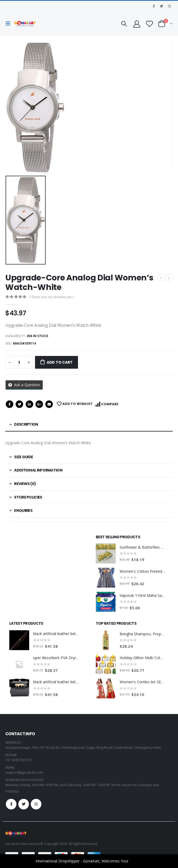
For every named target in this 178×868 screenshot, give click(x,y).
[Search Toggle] (124, 24)
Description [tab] (26, 424)
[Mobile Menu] (9, 24)
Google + (39, 404)
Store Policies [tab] (28, 497)
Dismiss (136, 861)
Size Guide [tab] (23, 457)
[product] (106, 554)
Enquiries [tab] (23, 510)
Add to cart (60, 362)
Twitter (19, 404)
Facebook (10, 404)
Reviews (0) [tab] (25, 484)
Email (49, 404)
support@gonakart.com (24, 772)
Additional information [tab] (38, 470)
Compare (110, 404)
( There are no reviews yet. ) (51, 297)
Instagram (36, 804)
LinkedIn (29, 404)
